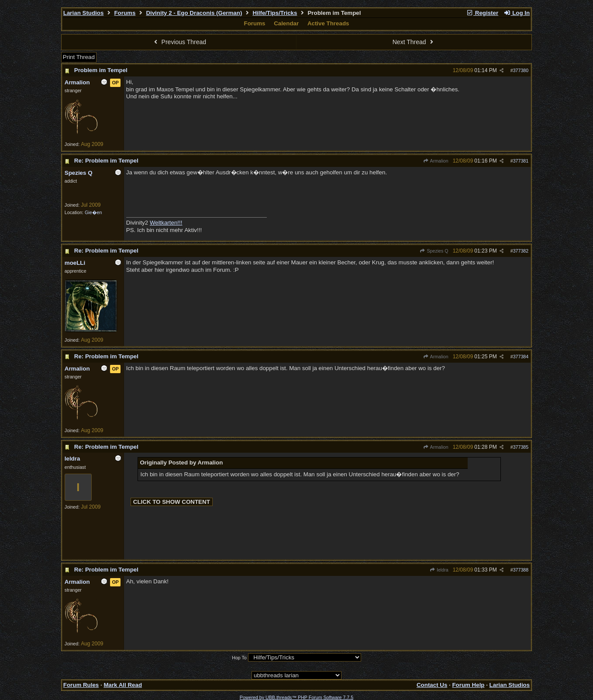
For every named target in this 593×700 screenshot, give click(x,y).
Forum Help (468, 685)
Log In (517, 13)
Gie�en (93, 212)
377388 (521, 570)
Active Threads (328, 23)
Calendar (286, 23)
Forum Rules (81, 685)
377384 (521, 357)
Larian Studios (84, 13)
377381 (521, 161)
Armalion (436, 161)
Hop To (239, 658)
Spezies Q (434, 251)
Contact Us (432, 685)
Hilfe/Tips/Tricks (275, 13)
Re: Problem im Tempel (106, 161)
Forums (125, 13)
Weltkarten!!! (166, 223)
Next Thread (414, 42)
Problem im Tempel (101, 70)
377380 (521, 70)
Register (482, 13)
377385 (521, 447)
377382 (521, 251)
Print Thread (79, 57)
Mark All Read (123, 685)
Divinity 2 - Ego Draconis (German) (194, 13)
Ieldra (439, 570)
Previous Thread (179, 42)
